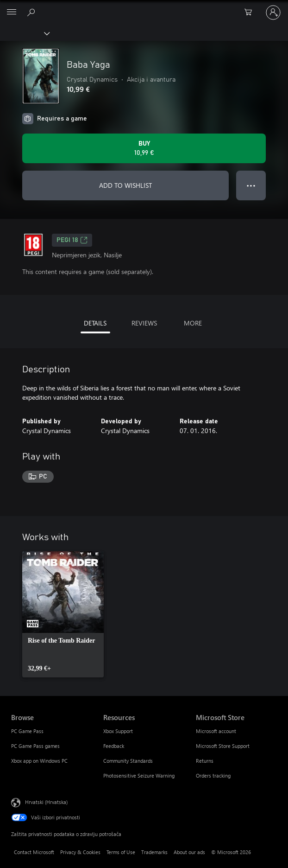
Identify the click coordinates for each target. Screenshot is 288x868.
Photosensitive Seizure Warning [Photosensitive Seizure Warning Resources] (139, 775)
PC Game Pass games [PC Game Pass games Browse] (35, 746)
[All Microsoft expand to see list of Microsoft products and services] (12, 13)
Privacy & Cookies (80, 852)
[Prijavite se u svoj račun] (273, 13)
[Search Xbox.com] (32, 12)
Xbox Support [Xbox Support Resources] (118, 731)
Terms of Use (121, 852)
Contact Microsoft (34, 852)
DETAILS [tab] (95, 323)
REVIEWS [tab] (144, 323)
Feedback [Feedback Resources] (114, 746)
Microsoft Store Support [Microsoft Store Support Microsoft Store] (223, 746)
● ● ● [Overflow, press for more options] (251, 185)
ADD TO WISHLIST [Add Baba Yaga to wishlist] (125, 185)
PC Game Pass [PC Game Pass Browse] (27, 731)
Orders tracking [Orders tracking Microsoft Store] (213, 775)
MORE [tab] (193, 323)
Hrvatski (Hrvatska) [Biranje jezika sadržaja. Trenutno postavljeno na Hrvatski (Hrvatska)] (46, 801)
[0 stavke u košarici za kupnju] (251, 13)
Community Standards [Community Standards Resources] (128, 761)
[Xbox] (24, 33)
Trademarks (154, 852)
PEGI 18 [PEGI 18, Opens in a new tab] (72, 240)
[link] (63, 614)
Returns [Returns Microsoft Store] (205, 761)
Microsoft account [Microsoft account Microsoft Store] (216, 731)
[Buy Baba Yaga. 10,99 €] (144, 148)
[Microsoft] (144, 7)
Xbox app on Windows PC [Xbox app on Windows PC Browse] (39, 761)
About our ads (189, 852)
